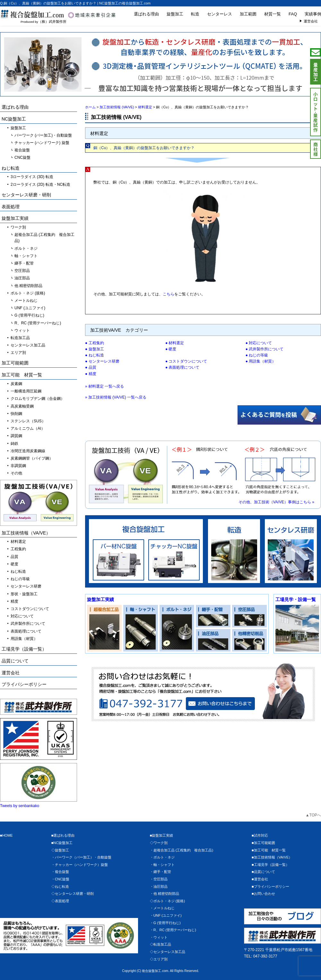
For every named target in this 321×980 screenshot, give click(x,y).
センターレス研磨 (104, 361)
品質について (15, 661)
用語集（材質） (262, 361)
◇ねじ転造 (60, 886)
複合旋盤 (22, 150)
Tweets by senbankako (20, 806)
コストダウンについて (188, 361)
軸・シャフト (26, 256)
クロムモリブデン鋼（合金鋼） (38, 399)
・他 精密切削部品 (165, 894)
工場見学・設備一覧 (296, 599)
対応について (260, 343)
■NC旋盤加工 (62, 843)
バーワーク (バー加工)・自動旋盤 (43, 135)
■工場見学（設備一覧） (270, 865)
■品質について (263, 872)
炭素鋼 (16, 384)
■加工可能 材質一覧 (269, 850)
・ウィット (159, 937)
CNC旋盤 (22, 157)
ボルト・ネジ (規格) (28, 293)
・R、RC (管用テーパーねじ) (173, 930)
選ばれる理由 (146, 14)
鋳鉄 (14, 444)
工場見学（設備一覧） (24, 649)
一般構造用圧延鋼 (26, 391)
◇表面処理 (60, 901)
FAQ (293, 14)
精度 (92, 374)
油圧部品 (22, 278)
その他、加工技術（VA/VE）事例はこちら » (276, 502)
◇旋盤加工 (60, 850)
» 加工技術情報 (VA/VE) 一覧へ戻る (116, 397)
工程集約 (96, 343)
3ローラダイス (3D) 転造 (32, 177)
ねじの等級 (258, 355)
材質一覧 (273, 14)
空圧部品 (22, 271)
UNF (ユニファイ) (30, 308)
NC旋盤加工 (14, 119)
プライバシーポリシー (24, 684)
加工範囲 (248, 14)
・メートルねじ (162, 908)
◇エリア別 (159, 959)
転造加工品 (20, 338)
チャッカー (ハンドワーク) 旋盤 (42, 143)
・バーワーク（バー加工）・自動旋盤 (81, 857)
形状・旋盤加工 (24, 594)
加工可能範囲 (15, 363)
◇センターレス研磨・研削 (73, 894)
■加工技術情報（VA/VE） (272, 857)
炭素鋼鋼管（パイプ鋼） (32, 458)
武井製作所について (266, 349)
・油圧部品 (159, 886)
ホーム (90, 107)
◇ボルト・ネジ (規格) (167, 901)
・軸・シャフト (162, 865)
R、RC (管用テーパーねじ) (38, 323)
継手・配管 (24, 263)
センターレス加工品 (28, 345)
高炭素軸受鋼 (22, 406)
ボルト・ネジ (26, 248)
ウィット (22, 330)
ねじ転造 (96, 355)
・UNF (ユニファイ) (166, 915)
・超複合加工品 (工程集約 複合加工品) (182, 850)
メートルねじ (26, 301)
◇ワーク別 (159, 843)
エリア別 (18, 353)
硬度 (172, 349)
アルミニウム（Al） (28, 428)
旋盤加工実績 (100, 599)
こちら (169, 294)
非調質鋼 (18, 466)
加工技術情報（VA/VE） (26, 533)
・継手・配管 (160, 872)
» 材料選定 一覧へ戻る (104, 386)
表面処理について (184, 367)
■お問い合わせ (263, 894)
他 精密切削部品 (28, 286)
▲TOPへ (313, 815)
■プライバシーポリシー (270, 886)
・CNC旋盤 (61, 879)
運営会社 (11, 673)
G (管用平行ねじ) (29, 315)
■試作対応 (260, 835)
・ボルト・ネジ (162, 857)
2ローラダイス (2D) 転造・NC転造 (40, 184)
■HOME (6, 835)
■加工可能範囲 (263, 843)
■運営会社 (260, 879)
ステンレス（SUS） (28, 421)
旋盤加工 (175, 14)
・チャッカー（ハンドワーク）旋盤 (80, 865)
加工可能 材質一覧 (22, 375)
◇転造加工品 (160, 944)
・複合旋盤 (60, 872)
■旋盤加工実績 (162, 835)
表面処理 (11, 207)
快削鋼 (16, 414)
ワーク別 (18, 227)
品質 (92, 367)
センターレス (220, 14)
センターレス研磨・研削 (26, 195)
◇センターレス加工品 (168, 952)
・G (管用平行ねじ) (165, 923)
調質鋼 (16, 436)
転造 (195, 14)
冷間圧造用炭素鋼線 (28, 451)
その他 (16, 473)
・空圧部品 (159, 879)
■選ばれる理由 (63, 835)
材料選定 (176, 343)
